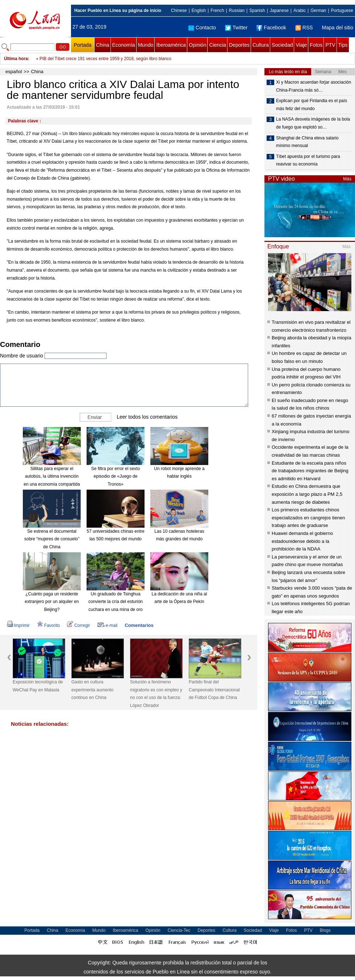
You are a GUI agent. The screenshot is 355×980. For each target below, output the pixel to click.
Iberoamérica (171, 45)
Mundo (146, 45)
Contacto (202, 28)
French (217, 11)
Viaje (301, 45)
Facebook (271, 28)
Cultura (261, 45)
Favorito (48, 625)
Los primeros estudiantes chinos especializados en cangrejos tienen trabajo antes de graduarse (308, 518)
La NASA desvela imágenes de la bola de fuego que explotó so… (313, 123)
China (103, 45)
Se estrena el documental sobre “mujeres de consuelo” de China (52, 539)
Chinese (179, 11)
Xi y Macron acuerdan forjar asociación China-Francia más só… (314, 86)
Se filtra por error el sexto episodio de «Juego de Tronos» (116, 476)
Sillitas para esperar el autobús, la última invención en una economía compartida (52, 476)
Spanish (257, 11)
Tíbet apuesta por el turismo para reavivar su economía (308, 160)
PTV (330, 45)
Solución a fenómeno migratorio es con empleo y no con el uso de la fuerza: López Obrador (156, 694)
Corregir (78, 625)
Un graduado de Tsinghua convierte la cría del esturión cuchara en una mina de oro (116, 602)
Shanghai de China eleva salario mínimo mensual (307, 142)
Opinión (197, 45)
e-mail (108, 625)
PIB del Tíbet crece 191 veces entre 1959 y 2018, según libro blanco (105, 59)
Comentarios (139, 625)
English (199, 11)
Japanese (279, 11)
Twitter (236, 28)
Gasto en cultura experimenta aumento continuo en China (92, 690)
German (318, 11)
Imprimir (18, 625)
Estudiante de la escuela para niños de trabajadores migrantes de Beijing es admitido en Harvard (310, 471)
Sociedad (282, 45)
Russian (237, 11)
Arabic (300, 11)
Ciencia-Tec (179, 930)
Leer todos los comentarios (147, 416)
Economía (124, 45)
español (14, 72)
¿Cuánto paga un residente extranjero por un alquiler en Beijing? (52, 602)
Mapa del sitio (338, 28)
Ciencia (218, 45)
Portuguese (342, 11)
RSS (304, 28)
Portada (82, 45)
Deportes (239, 45)
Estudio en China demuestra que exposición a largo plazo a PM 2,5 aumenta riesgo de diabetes (307, 494)
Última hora (16, 59)
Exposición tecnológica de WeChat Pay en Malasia (38, 686)
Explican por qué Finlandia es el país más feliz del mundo (312, 105)
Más (347, 179)
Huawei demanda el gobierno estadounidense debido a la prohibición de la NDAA (302, 541)
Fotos (316, 45)
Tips (343, 45)
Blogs (325, 930)
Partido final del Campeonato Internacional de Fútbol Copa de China (214, 690)
